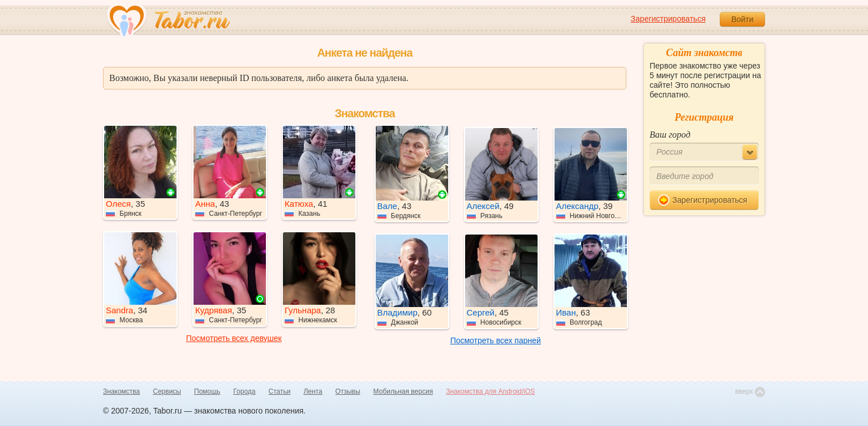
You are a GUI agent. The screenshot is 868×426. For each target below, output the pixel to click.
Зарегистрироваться (668, 19)
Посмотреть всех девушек (234, 338)
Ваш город (670, 135)
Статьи (280, 391)
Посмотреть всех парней (496, 340)
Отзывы (348, 391)
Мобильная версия (403, 391)
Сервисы (167, 391)
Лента (313, 391)
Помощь (207, 391)
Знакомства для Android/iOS (490, 391)
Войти (742, 19)
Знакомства (121, 391)
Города (244, 391)
